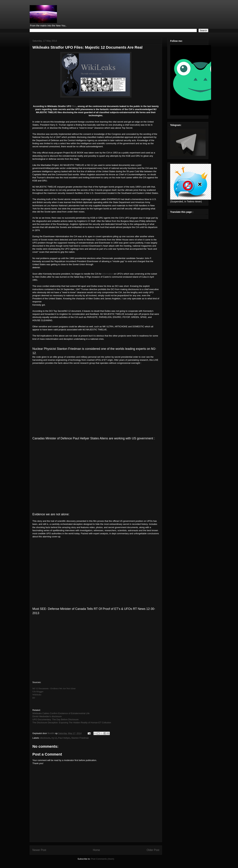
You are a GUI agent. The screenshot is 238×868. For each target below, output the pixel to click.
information (108, 274)
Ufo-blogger (38, 691)
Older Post (153, 850)
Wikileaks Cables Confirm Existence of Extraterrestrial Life (61, 713)
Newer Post (39, 850)
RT (34, 698)
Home (96, 850)
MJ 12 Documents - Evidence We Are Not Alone (54, 688)
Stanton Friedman (80, 738)
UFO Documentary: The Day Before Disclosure (55, 719)
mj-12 (54, 738)
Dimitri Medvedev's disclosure (47, 716)
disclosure (45, 738)
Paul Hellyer (64, 738)
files (74, 106)
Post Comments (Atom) (103, 859)
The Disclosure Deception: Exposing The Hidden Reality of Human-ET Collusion (72, 723)
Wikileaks (37, 695)
